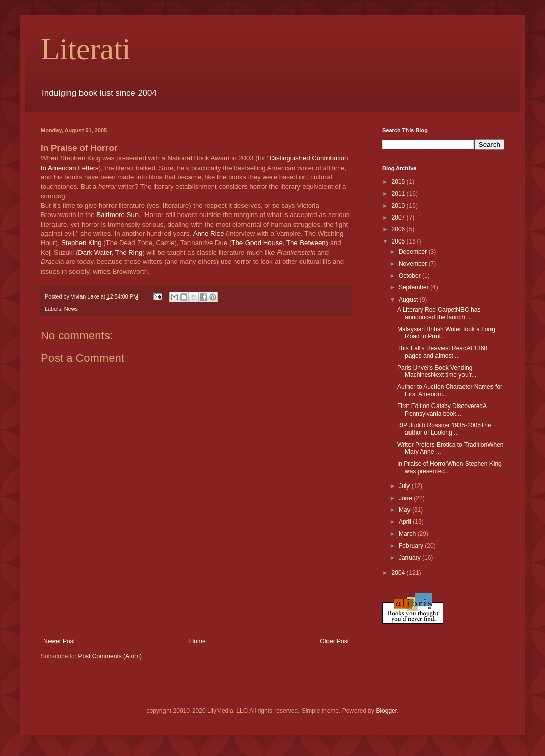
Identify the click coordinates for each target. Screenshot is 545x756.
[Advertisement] (196, 610)
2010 (399, 206)
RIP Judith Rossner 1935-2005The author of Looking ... (444, 429)
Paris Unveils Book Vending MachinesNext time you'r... (437, 371)
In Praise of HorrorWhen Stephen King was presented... (449, 467)
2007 (399, 218)
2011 (399, 194)
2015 (399, 182)
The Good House (257, 243)
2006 (399, 229)
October (411, 276)
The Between (306, 243)
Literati (86, 49)
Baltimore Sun (117, 215)
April (406, 522)
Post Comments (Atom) (110, 656)
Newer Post (59, 641)
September (415, 287)
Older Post (334, 641)
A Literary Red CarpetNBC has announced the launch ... (439, 313)
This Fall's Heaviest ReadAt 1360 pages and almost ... (442, 352)
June (406, 498)
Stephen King (81, 243)
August (409, 300)
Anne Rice (209, 234)
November (414, 264)
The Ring (129, 252)
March (408, 534)
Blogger (386, 711)
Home (198, 641)
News (71, 309)
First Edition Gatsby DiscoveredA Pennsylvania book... (442, 410)
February (412, 546)
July (405, 486)
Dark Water (94, 252)
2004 (399, 573)
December (414, 252)
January (411, 558)
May (405, 510)
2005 (399, 241)
